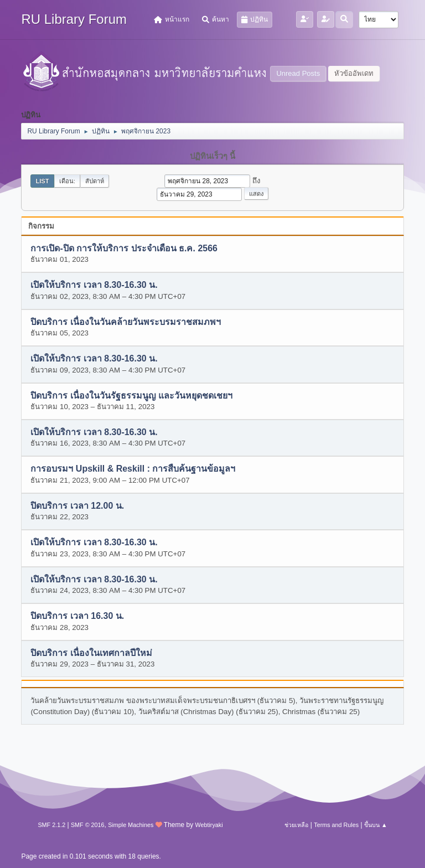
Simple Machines (131, 825)
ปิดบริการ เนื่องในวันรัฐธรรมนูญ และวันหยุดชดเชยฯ (131, 396)
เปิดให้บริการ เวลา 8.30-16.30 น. (94, 285)
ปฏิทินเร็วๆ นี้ (212, 156)
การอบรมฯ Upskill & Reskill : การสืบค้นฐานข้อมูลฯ (133, 469)
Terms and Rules (336, 825)
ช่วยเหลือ (296, 825)
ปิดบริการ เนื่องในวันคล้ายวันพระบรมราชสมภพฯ (125, 322)
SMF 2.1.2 (51, 825)
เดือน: (67, 181)
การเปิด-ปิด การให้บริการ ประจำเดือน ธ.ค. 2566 (124, 248)
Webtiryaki (209, 825)
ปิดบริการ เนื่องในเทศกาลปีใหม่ (91, 653)
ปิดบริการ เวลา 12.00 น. (77, 506)
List (42, 181)
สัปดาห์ (95, 181)
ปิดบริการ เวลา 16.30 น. (77, 616)
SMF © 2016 (88, 825)
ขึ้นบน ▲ (376, 825)
